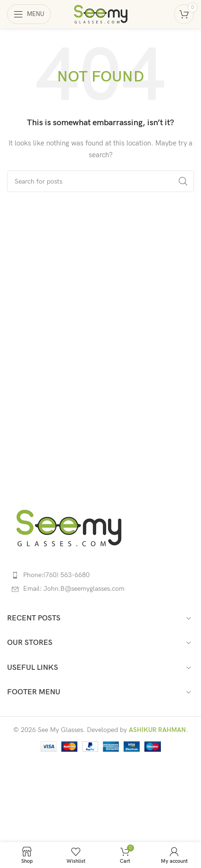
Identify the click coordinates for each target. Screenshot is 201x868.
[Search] (100, 181)
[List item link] (100, 575)
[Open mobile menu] (29, 14)
